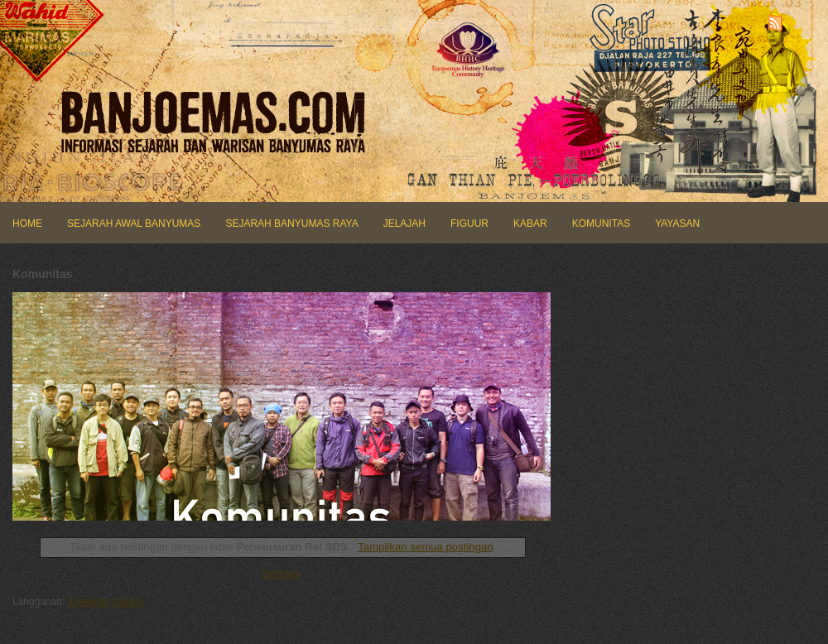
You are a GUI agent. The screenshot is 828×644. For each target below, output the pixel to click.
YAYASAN (677, 223)
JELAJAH (404, 223)
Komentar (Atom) (106, 602)
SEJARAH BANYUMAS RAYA (291, 223)
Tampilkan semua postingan (425, 547)
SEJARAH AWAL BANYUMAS (134, 223)
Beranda (281, 574)
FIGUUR (469, 223)
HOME (27, 223)
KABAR (530, 223)
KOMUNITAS (601, 223)
